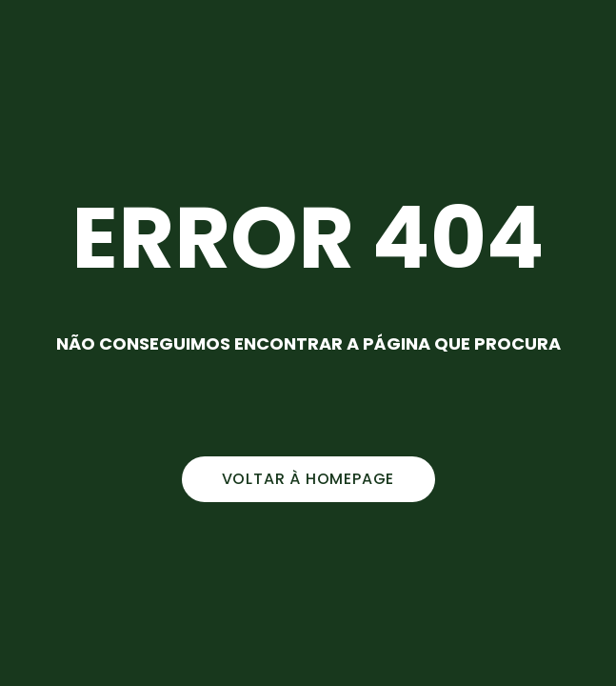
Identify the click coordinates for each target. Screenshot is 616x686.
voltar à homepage (308, 479)
